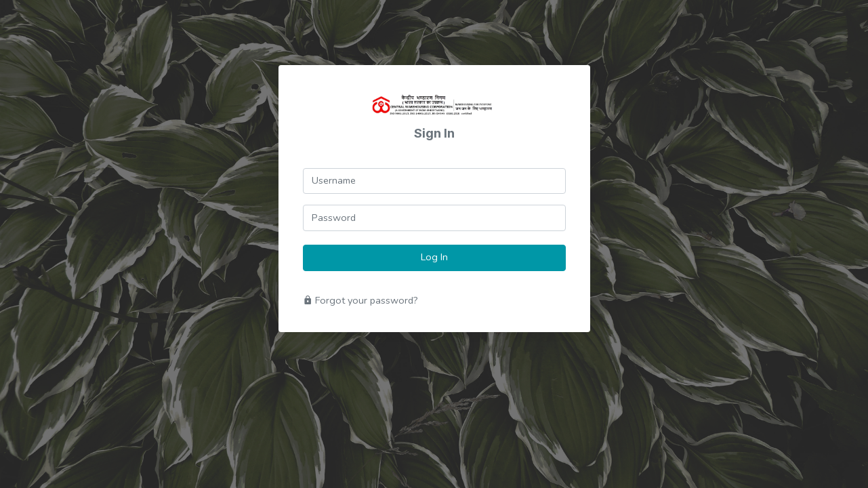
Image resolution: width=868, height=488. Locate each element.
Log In (434, 257)
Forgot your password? (360, 300)
